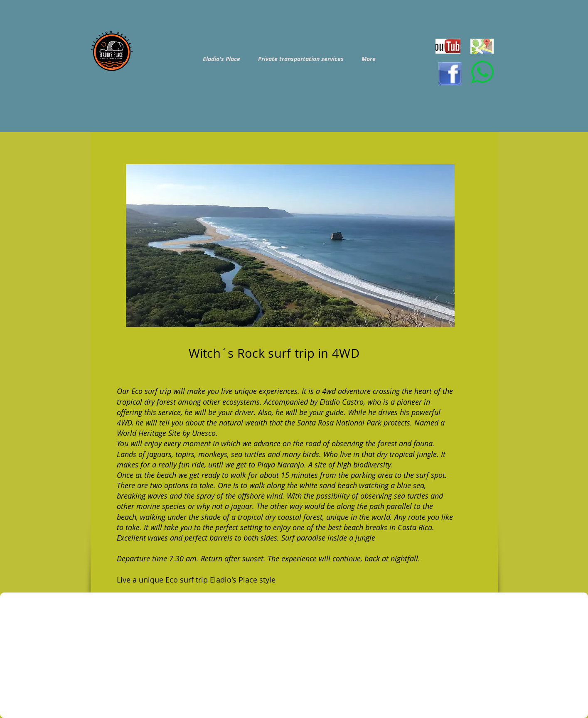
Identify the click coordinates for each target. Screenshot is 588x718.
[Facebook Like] (447, 710)
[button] (290, 246)
